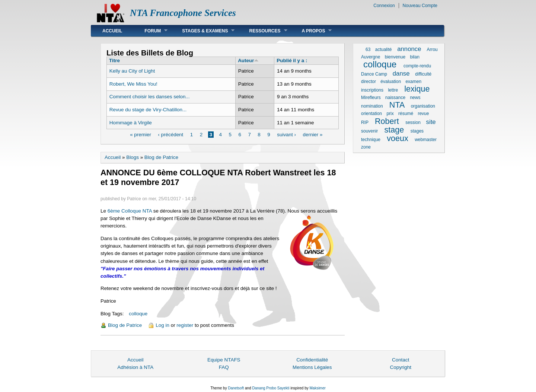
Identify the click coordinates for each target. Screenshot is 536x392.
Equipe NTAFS (224, 360)
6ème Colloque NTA (130, 211)
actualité (384, 50)
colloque (138, 314)
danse (401, 74)
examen (413, 82)
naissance (395, 98)
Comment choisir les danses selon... (150, 97)
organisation (423, 106)
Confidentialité (312, 360)
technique (371, 140)
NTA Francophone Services (183, 13)
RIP (365, 122)
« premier (141, 135)
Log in (162, 325)
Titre (114, 60)
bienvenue (395, 57)
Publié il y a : (292, 60)
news (415, 98)
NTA (397, 105)
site (431, 122)
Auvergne (371, 57)
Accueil (112, 31)
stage (394, 130)
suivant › (286, 135)
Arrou (432, 50)
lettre (393, 90)
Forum (150, 31)
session (413, 122)
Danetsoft (236, 388)
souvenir (369, 131)
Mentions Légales (312, 367)
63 (368, 50)
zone (366, 147)
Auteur (248, 60)
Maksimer (317, 388)
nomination (372, 106)
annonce (409, 49)
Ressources (262, 31)
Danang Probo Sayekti (271, 388)
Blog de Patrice (161, 157)
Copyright (401, 367)
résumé (406, 114)
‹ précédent (170, 135)
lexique (417, 89)
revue (423, 114)
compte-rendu (417, 66)
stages (417, 131)
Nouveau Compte (420, 6)
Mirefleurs (371, 98)
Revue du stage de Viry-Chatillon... (148, 110)
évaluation (391, 82)
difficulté (423, 74)
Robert (387, 121)
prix (390, 114)
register (185, 325)
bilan (414, 57)
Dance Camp (374, 74)
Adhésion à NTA (135, 367)
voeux (398, 138)
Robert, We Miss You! (133, 84)
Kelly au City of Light (132, 71)
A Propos (311, 31)
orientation (371, 114)
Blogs (133, 157)
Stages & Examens (203, 31)
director (368, 82)
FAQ (224, 367)
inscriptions (372, 90)
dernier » (312, 135)
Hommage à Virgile (131, 123)
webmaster (426, 140)
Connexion (384, 6)
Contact (401, 360)
